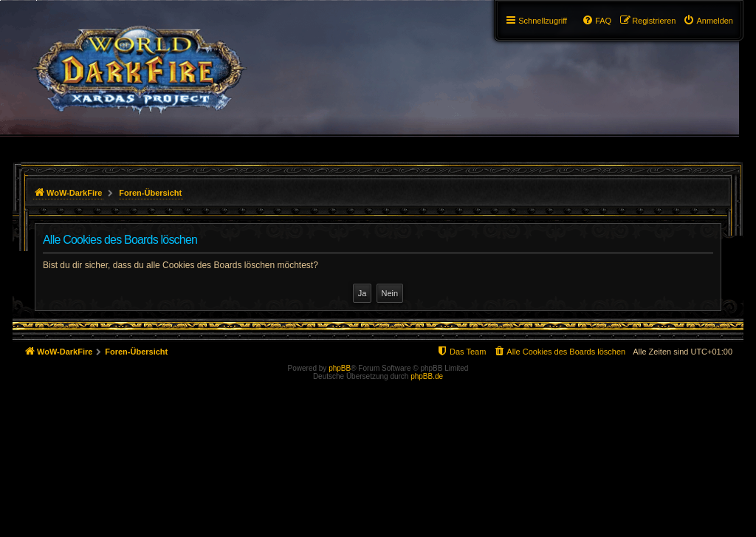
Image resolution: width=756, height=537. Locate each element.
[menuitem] (708, 21)
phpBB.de (427, 376)
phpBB (340, 368)
